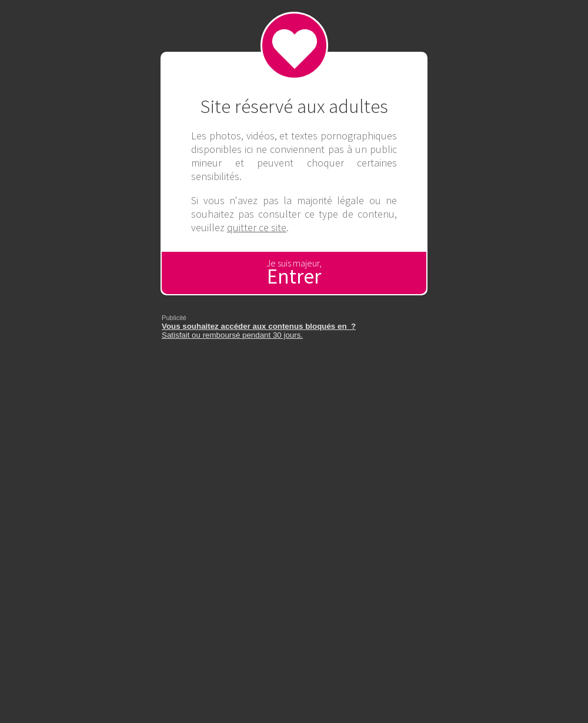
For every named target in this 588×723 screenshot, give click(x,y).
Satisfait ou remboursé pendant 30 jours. (259, 331)
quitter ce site (257, 227)
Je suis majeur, (294, 273)
